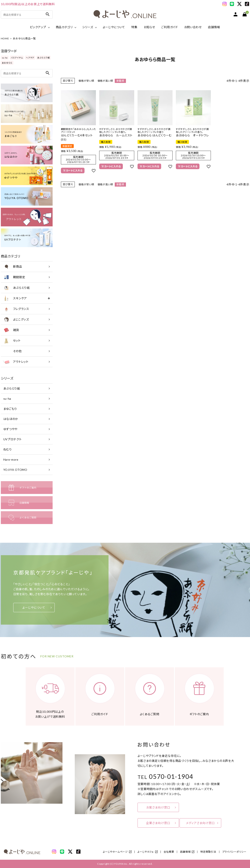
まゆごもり (10, 409)
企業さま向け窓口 (158, 823)
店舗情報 (214, 27)
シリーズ (88, 27)
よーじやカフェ (146, 852)
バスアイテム (17, 58)
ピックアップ (38, 27)
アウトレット (16, 362)
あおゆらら (7, 63)
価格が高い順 (105, 81)
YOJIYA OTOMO (15, 470)
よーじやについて (114, 27)
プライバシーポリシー (234, 852)
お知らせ (149, 27)
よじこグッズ (16, 319)
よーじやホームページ (115, 852)
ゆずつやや (10, 429)
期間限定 (14, 277)
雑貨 (11, 330)
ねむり (8, 449)
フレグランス (16, 309)
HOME (5, 38)
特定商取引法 (208, 852)
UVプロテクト (13, 439)
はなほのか (11, 419)
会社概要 (169, 852)
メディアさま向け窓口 (200, 823)
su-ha (5, 58)
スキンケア (15, 298)
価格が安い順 (86, 81)
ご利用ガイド (169, 27)
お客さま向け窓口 (158, 807)
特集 (134, 27)
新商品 (13, 267)
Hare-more (11, 459)
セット (12, 341)
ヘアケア (30, 58)
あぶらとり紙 (43, 58)
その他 (12, 351)
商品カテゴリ (64, 27)
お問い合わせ (193, 27)
